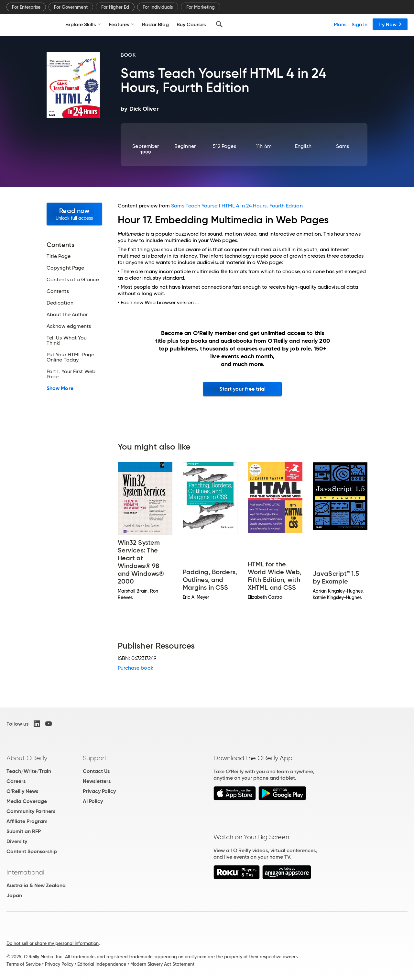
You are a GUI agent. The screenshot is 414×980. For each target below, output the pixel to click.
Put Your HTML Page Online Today (70, 357)
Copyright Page (65, 268)
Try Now (390, 24)
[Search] (219, 24)
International (25, 872)
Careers (16, 781)
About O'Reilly (27, 758)
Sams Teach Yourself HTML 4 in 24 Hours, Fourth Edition (237, 206)
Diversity (17, 841)
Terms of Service (24, 964)
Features (121, 24)
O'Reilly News (22, 791)
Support (95, 758)
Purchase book (136, 668)
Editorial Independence (102, 964)
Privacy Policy (99, 791)
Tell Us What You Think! (67, 340)
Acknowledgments (69, 326)
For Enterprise (26, 7)
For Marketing (201, 7)
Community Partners (31, 811)
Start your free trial (242, 389)
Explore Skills (83, 24)
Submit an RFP (24, 831)
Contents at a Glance (73, 280)
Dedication (60, 303)
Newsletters (97, 781)
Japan (14, 895)
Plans (340, 24)
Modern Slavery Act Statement (162, 964)
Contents (58, 291)
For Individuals (158, 7)
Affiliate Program (27, 821)
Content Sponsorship (32, 851)
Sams (343, 146)
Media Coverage (27, 801)
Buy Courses (191, 24)
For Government (71, 7)
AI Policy (93, 801)
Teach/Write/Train (29, 771)
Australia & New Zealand (36, 885)
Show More (60, 388)
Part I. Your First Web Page (71, 374)
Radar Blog (155, 24)
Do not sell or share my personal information (53, 943)
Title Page (59, 256)
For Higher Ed (115, 7)
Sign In (360, 24)
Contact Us (96, 771)
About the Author (67, 315)
